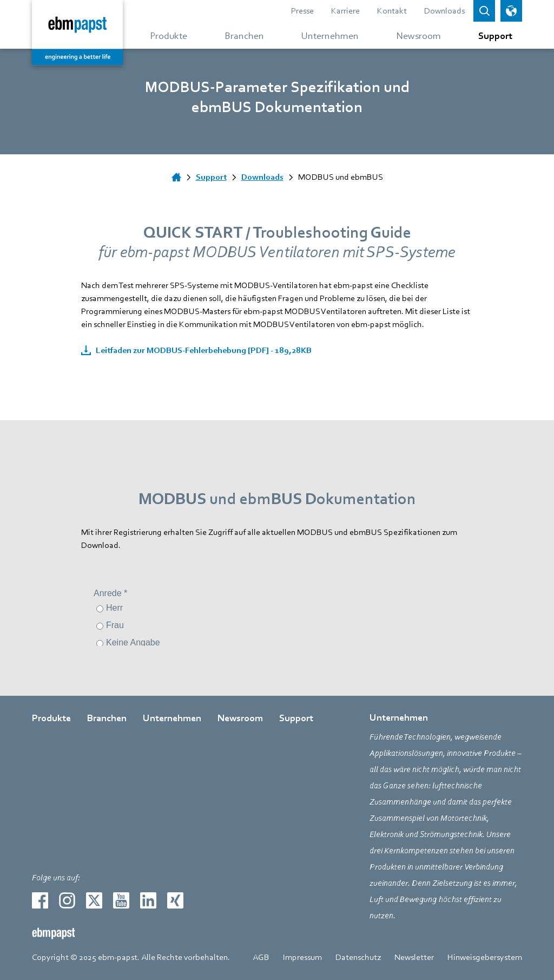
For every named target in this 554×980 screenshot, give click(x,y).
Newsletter (414, 957)
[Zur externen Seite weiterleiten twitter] (94, 900)
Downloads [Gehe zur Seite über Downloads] (444, 11)
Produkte (51, 718)
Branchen (107, 718)
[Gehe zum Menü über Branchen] (244, 35)
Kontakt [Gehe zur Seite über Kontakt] (392, 11)
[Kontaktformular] (277, 605)
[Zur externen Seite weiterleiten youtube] (121, 900)
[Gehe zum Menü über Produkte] (169, 35)
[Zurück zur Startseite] (77, 32)
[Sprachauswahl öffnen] (511, 11)
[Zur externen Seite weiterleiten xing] (175, 900)
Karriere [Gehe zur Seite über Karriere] (345, 11)
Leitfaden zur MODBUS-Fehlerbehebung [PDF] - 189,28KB (203, 350)
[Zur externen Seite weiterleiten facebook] (40, 900)
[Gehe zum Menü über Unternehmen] (330, 35)
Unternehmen (172, 718)
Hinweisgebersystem (485, 957)
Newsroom (240, 718)
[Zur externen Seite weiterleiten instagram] (67, 900)
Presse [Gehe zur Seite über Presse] (302, 11)
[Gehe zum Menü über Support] (491, 35)
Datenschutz (358, 957)
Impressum (302, 957)
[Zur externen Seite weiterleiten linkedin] (148, 900)
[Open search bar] (484, 11)
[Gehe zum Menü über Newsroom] (418, 35)
